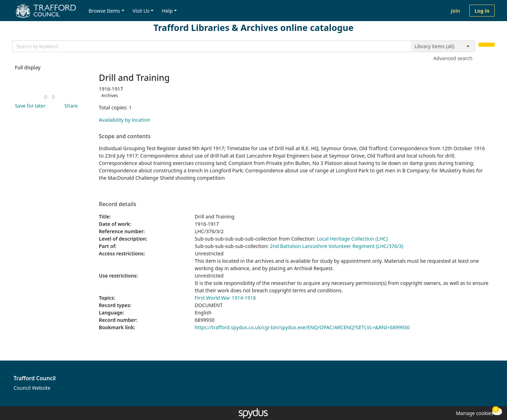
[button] (29, 106)
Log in (482, 11)
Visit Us (141, 11)
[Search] (487, 45)
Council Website (32, 388)
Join (456, 11)
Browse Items (104, 11)
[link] (45, 97)
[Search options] (443, 46)
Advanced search (453, 58)
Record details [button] (118, 204)
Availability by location (125, 120)
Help (167, 11)
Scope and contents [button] (125, 136)
